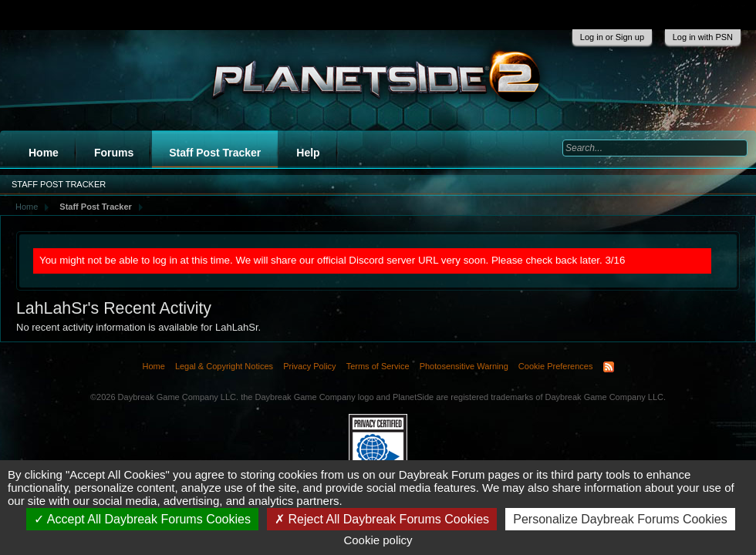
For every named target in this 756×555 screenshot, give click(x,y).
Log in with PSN (703, 37)
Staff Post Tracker (215, 153)
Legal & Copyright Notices (224, 366)
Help (308, 153)
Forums (114, 153)
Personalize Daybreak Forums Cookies (620, 519)
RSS (609, 367)
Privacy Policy (309, 366)
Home (44, 153)
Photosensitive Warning (464, 366)
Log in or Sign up (612, 37)
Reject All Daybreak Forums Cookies (382, 519)
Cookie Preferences (556, 366)
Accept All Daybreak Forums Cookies (142, 519)
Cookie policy (378, 540)
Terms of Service (378, 366)
